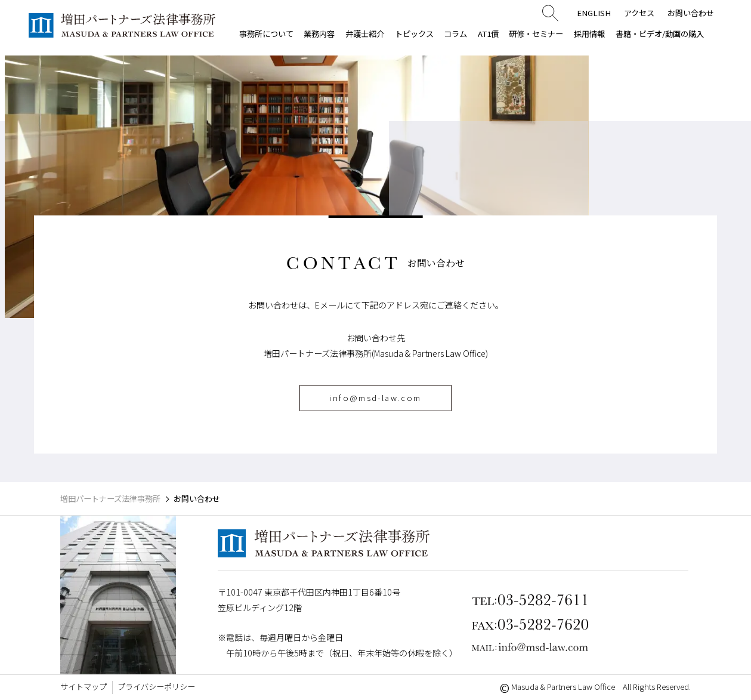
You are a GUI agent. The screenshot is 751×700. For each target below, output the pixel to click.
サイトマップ (84, 687)
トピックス (414, 34)
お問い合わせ (691, 13)
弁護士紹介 (365, 34)
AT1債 (488, 34)
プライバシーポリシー (156, 687)
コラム (455, 34)
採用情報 (589, 34)
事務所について (266, 34)
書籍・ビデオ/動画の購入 (660, 34)
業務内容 (319, 34)
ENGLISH (594, 13)
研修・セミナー (536, 34)
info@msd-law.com (375, 398)
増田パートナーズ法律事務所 (110, 499)
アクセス (639, 13)
